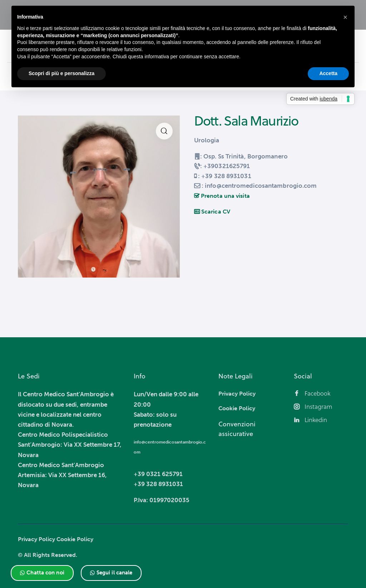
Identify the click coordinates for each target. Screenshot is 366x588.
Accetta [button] (328, 73)
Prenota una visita (223, 196)
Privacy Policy (38, 539)
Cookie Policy (79, 539)
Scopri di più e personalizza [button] (61, 73)
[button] (42, 573)
